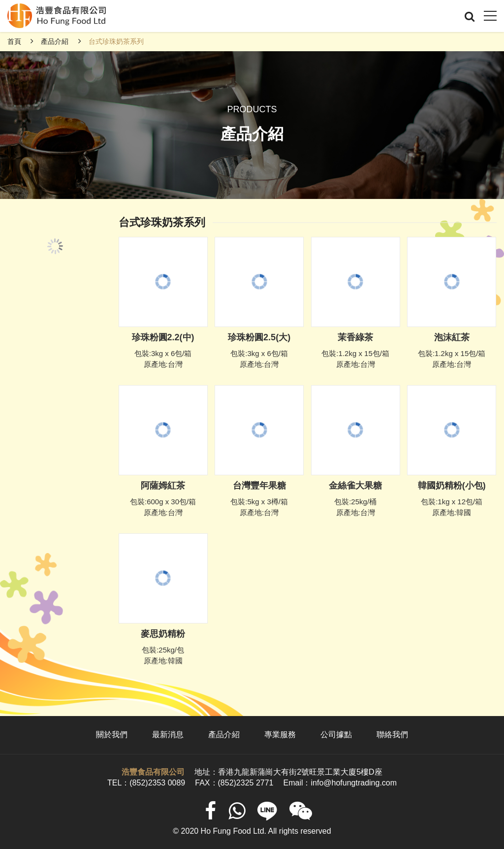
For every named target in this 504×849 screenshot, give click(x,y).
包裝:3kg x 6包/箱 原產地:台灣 (163, 359)
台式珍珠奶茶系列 (116, 41)
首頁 (14, 41)
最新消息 (168, 735)
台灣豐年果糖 (259, 486)
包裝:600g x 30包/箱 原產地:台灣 (163, 507)
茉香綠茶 (355, 337)
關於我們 (112, 735)
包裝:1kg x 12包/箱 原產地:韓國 (452, 507)
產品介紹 (55, 41)
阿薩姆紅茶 (163, 486)
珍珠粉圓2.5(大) (259, 337)
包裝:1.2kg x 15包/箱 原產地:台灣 (355, 359)
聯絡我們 (392, 735)
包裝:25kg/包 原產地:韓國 (163, 655)
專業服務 (280, 735)
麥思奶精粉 (163, 634)
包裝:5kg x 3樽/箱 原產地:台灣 (259, 507)
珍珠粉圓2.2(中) (163, 337)
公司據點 (336, 735)
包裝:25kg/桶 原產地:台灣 (355, 507)
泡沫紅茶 (452, 337)
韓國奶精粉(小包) (452, 486)
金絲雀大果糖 (355, 486)
